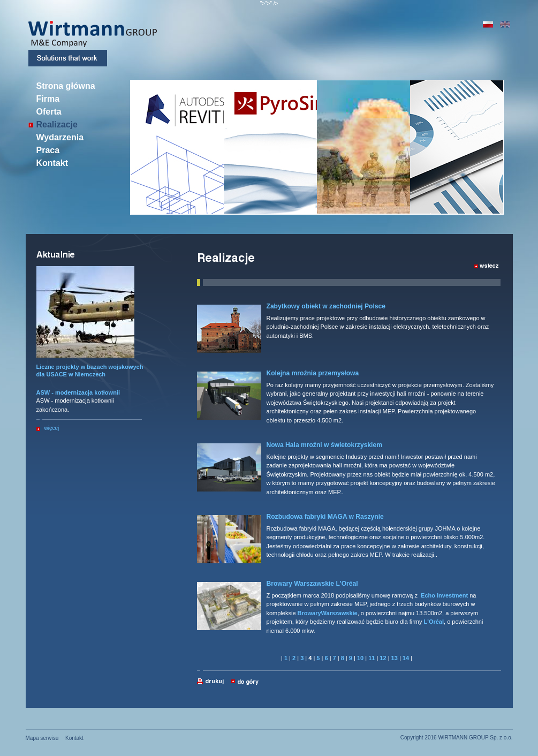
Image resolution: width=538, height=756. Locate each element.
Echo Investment (444, 595)
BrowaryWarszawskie (328, 613)
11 (372, 658)
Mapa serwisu (42, 738)
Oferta (49, 112)
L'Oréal (434, 622)
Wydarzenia (60, 138)
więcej (52, 428)
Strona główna (66, 86)
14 (406, 658)
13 (395, 658)
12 (383, 658)
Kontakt (52, 163)
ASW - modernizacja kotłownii (78, 392)
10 (360, 658)
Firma (48, 99)
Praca (48, 150)
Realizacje (57, 125)
